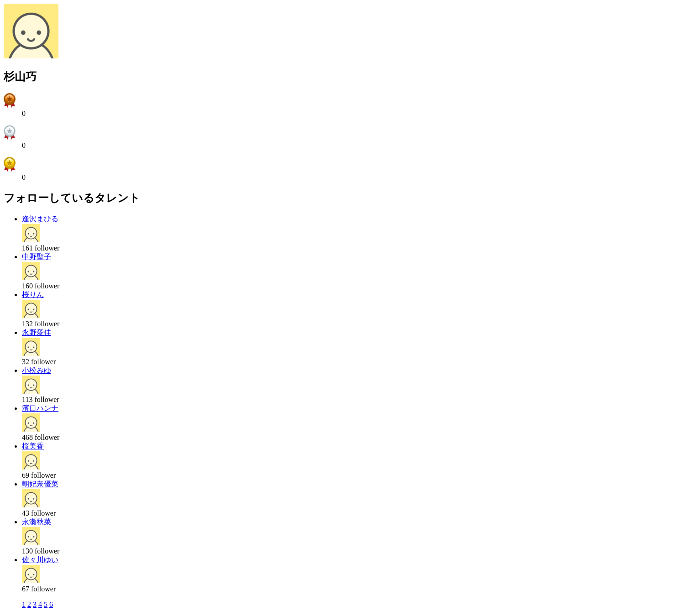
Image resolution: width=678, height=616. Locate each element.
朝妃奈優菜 (40, 484)
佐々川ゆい (40, 560)
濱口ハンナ (40, 408)
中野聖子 (37, 257)
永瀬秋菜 (37, 522)
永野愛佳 (37, 332)
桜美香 (33, 446)
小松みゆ (37, 370)
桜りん (33, 295)
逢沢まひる (40, 219)
